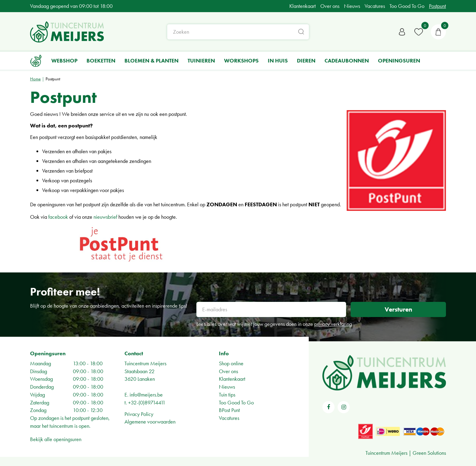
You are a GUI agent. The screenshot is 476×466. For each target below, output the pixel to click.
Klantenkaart (232, 379)
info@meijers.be (146, 395)
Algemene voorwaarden (150, 422)
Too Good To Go (236, 402)
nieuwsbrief (105, 217)
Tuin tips (227, 395)
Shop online (231, 363)
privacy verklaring (333, 324)
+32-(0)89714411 (147, 402)
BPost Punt (229, 410)
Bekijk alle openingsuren (56, 439)
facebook (58, 217)
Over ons (228, 371)
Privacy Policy (139, 414)
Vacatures (229, 418)
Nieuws (227, 387)
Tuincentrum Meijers (145, 363)
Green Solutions (429, 453)
